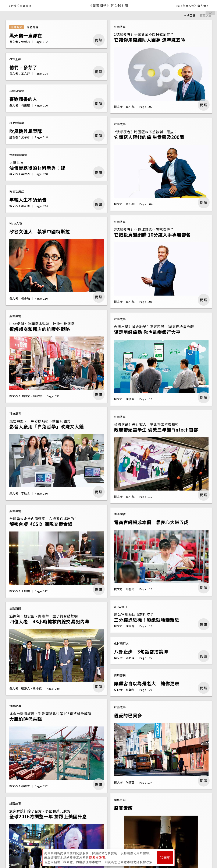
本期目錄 (190, 15)
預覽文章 (206, 15)
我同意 (165, 858)
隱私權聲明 (97, 858)
